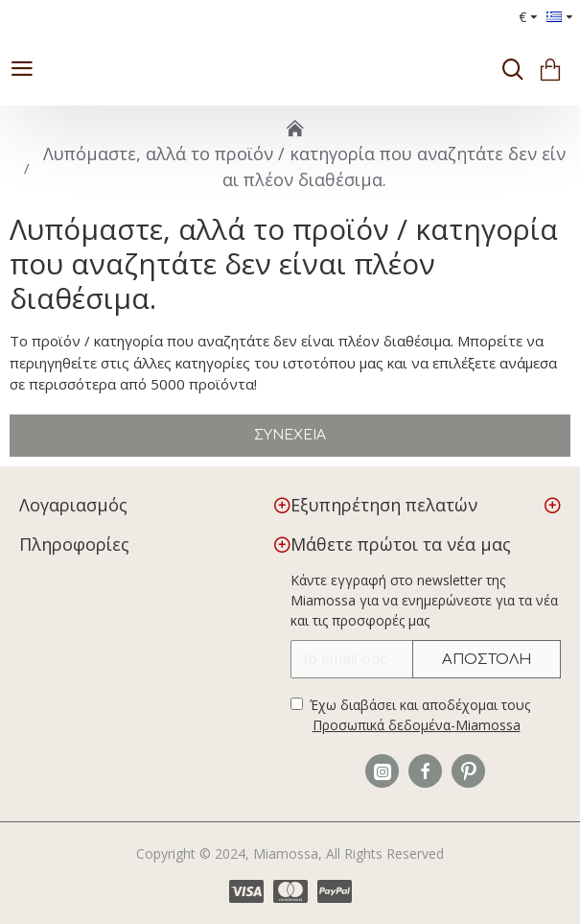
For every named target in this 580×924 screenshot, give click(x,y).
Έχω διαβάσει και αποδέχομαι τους (410, 715)
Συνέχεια (290, 435)
